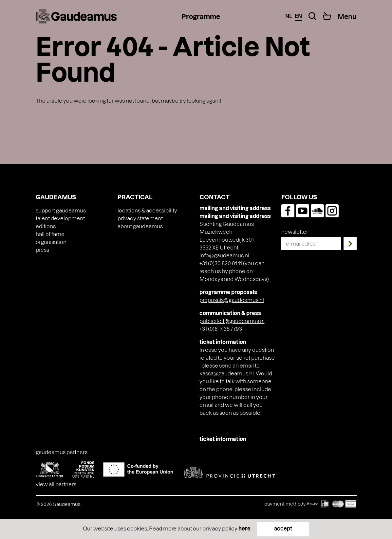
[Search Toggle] (312, 16)
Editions (46, 226)
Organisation (51, 242)
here (244, 528)
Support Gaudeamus (61, 210)
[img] (76, 16)
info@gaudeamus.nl (224, 255)
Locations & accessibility (147, 210)
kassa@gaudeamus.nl (227, 373)
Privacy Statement (140, 218)
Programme (201, 16)
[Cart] (327, 16)
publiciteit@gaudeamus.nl (232, 321)
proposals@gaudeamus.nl (232, 300)
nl (289, 16)
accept (283, 528)
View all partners (56, 484)
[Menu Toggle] (347, 16)
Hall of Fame (50, 234)
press (42, 250)
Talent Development (60, 218)
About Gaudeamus (140, 226)
